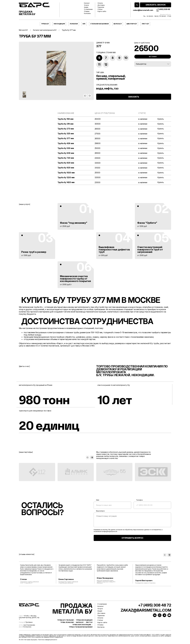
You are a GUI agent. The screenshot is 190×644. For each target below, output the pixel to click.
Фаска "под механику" (74, 223)
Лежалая (74, 24)
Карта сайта (102, 11)
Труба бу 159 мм (65, 119)
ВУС (84, 24)
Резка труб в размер (34, 252)
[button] (85, 96)
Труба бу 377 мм (66, 138)
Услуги (86, 5)
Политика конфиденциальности (48, 640)
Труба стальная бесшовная (81, 627)
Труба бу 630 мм (66, 153)
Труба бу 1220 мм (66, 178)
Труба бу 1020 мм (66, 173)
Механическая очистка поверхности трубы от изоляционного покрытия (75, 279)
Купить (161, 119)
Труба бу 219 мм (65, 124)
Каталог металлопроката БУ (45, 30)
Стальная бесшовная (99, 24)
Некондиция (59, 24)
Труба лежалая (67, 622)
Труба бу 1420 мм (66, 182)
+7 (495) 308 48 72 (163, 10)
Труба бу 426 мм (66, 143)
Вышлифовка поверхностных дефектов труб (114, 250)
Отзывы (87, 11)
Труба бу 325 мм (66, 134)
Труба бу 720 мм (66, 158)
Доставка (101, 5)
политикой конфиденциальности (105, 531)
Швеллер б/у (132, 24)
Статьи (100, 9)
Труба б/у (45, 24)
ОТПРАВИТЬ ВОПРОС (132, 538)
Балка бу (80, 622)
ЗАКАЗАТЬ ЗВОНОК (156, 5)
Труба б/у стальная (65, 620)
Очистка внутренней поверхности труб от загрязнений (150, 250)
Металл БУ (23, 30)
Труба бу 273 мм (66, 129)
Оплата (100, 3)
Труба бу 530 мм (66, 148)
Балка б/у (118, 24)
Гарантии (101, 7)
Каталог (87, 3)
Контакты (87, 13)
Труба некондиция (84, 620)
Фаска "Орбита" (147, 223)
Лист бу (89, 622)
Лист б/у (145, 24)
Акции (86, 7)
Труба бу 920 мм (66, 168)
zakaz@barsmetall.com (143, 10)
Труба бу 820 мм (66, 163)
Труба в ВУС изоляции (82, 625)
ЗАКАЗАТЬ (134, 97)
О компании (88, 9)
